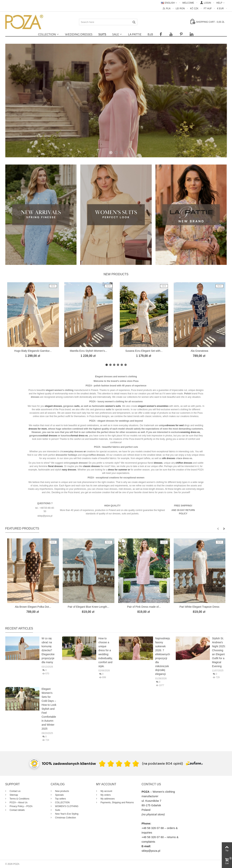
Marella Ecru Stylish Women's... (89, 351)
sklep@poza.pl (151, 851)
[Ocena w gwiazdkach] (119, 764)
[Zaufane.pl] (194, 763)
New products (116, 274)
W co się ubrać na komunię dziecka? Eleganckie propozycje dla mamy (48, 650)
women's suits (113, 406)
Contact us (15, 791)
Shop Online (116, 118)
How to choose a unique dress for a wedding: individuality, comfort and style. (106, 652)
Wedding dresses (79, 34)
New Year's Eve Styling (66, 814)
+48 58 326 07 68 (153, 828)
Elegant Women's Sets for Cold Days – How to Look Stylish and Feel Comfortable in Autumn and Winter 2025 (49, 709)
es (199, 432)
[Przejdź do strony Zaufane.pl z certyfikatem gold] (34, 763)
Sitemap (14, 795)
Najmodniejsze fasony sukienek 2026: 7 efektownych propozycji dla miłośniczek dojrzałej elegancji (163, 656)
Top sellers (60, 799)
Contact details (17, 810)
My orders (105, 795)
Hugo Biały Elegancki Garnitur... (33, 351)
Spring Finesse (116, 96)
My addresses (107, 799)
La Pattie (135, 34)
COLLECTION (47, 34)
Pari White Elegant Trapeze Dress (200, 607)
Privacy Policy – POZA (21, 806)
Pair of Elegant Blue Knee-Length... (88, 607)
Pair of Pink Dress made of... (144, 607)
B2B (150, 34)
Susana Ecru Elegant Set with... (144, 351)
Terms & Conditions (19, 799)
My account (106, 791)
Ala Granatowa (200, 351)
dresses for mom (38, 429)
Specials (59, 795)
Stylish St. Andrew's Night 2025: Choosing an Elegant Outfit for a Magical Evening (219, 652)
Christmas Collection (65, 818)
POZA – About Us (18, 802)
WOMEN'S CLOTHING (66, 806)
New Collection (116, 106)
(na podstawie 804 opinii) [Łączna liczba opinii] (162, 763)
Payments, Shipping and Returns (117, 802)
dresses (53, 436)
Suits (102, 34)
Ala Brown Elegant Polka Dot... (33, 607)
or (129, 470)
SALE (116, 34)
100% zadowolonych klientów (69, 763)
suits (77, 406)
